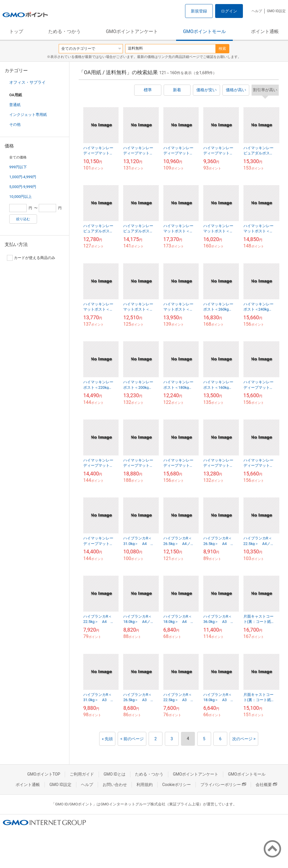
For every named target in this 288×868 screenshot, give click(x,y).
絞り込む (23, 219)
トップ (16, 31)
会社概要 (266, 785)
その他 (15, 124)
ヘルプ (257, 11)
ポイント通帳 (265, 31)
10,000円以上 (21, 197)
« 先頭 (107, 739)
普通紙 (15, 105)
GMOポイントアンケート (132, 31)
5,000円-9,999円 (23, 187)
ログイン (229, 11)
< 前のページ (132, 739)
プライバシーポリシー (223, 785)
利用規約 (145, 785)
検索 (222, 49)
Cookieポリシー (177, 785)
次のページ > (244, 739)
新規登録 (199, 11)
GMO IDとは (115, 774)
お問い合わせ (115, 785)
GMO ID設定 (276, 11)
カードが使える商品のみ (31, 258)
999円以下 (18, 167)
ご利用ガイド (82, 774)
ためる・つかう (64, 31)
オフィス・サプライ (27, 82)
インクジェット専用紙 (28, 115)
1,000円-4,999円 (23, 177)
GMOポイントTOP (44, 774)
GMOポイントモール (204, 31)
